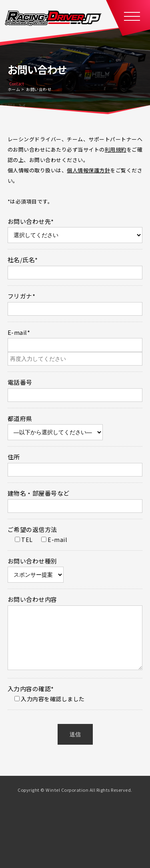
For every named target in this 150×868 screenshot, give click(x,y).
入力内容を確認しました (47, 711)
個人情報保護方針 (88, 170)
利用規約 (116, 149)
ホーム (14, 89)
